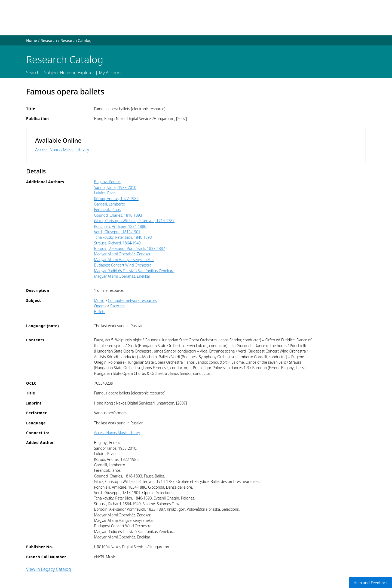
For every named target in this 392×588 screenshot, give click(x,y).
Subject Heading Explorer (69, 73)
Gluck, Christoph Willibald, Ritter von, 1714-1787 (134, 221)
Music (99, 300)
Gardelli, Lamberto (110, 204)
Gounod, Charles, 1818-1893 (118, 215)
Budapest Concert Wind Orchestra (123, 265)
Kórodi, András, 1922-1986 (116, 199)
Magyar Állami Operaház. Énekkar (122, 276)
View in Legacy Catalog (49, 569)
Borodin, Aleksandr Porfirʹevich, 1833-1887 (130, 248)
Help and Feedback (371, 583)
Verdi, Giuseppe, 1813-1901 (117, 232)
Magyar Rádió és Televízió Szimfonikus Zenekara (134, 271)
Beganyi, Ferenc (107, 182)
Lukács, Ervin (105, 193)
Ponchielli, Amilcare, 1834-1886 (120, 226)
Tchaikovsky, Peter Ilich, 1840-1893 (123, 237)
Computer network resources (132, 300)
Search (33, 73)
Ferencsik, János (108, 209)
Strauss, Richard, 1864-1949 (117, 243)
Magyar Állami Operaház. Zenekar (122, 254)
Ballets (100, 312)
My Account (110, 73)
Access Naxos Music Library (62, 150)
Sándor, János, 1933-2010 (115, 187)
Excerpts (117, 306)
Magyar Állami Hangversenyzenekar (124, 260)
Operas (100, 306)
